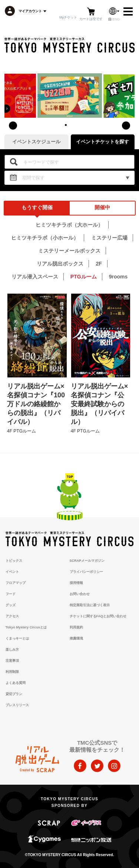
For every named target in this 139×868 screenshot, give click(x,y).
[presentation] (13, 126)
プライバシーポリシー (86, 572)
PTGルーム (84, 277)
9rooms (118, 277)
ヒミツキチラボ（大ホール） (69, 225)
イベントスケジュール (36, 142)
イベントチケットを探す (102, 142)
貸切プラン (14, 694)
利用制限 (12, 672)
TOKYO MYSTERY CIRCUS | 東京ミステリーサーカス (69, 45)
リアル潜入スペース (35, 277)
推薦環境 (76, 638)
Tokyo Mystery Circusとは (26, 627)
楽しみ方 (12, 650)
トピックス (14, 561)
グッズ (11, 605)
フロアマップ (16, 583)
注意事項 (12, 661)
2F (99, 264)
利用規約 (76, 627)
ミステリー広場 (109, 238)
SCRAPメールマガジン (87, 561)
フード (11, 594)
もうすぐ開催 (37, 207)
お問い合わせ (80, 594)
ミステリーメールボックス (69, 251)
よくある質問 (16, 683)
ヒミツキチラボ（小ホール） (45, 238)
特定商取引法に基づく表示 (90, 605)
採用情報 (76, 583)
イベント (12, 572)
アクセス (12, 616)
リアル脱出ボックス (60, 264)
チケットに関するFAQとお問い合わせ (98, 616)
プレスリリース (17, 705)
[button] (66, 125)
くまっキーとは (17, 638)
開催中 (102, 207)
